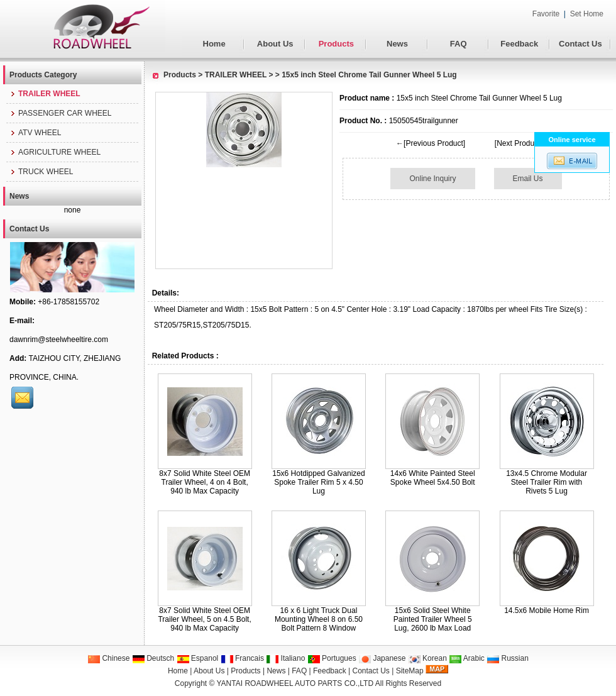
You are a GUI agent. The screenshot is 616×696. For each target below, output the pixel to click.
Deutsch (153, 658)
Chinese (108, 658)
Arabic (467, 658)
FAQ (459, 44)
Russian (508, 658)
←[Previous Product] (431, 143)
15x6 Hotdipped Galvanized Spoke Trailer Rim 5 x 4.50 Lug (318, 482)
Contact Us (580, 44)
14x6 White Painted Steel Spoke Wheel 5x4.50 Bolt (433, 478)
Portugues (332, 658)
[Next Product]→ (522, 143)
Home (214, 44)
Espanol (198, 658)
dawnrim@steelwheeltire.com (59, 340)
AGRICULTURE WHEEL (55, 152)
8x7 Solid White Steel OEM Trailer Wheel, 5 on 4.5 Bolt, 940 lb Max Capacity (204, 619)
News (397, 44)
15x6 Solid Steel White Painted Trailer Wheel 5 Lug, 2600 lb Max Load (433, 619)
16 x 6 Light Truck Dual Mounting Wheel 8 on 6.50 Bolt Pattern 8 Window (319, 619)
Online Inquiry (432, 179)
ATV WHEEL (35, 133)
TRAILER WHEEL (236, 75)
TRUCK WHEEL (41, 172)
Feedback (519, 44)
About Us (275, 44)
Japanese (382, 658)
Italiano (285, 658)
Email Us (528, 179)
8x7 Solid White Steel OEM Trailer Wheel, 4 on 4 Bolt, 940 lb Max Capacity (205, 482)
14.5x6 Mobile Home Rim (547, 610)
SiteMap (410, 671)
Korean (427, 658)
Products (336, 44)
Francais (242, 658)
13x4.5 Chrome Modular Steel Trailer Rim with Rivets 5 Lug (547, 482)
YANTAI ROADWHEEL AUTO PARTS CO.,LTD (295, 683)
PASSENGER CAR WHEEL (60, 113)
